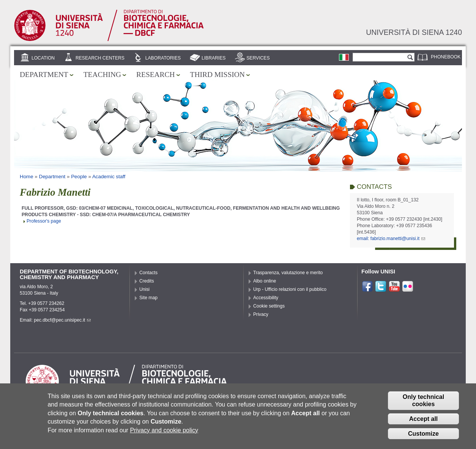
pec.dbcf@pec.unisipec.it (62, 320)
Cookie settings (269, 306)
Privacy (261, 314)
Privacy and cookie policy (164, 436)
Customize (423, 439)
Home (27, 177)
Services (258, 58)
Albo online (265, 281)
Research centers (100, 58)
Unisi (144, 289)
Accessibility (266, 298)
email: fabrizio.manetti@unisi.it (391, 239)
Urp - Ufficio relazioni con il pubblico (290, 289)
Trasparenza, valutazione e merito (288, 273)
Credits (147, 281)
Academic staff (109, 177)
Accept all (424, 425)
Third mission (218, 75)
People (79, 177)
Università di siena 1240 (414, 32)
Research (156, 75)
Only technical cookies (423, 406)
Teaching (102, 75)
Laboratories (163, 58)
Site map (148, 298)
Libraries (214, 58)
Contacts (148, 273)
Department (44, 75)
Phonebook (446, 57)
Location (43, 58)
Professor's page (44, 221)
